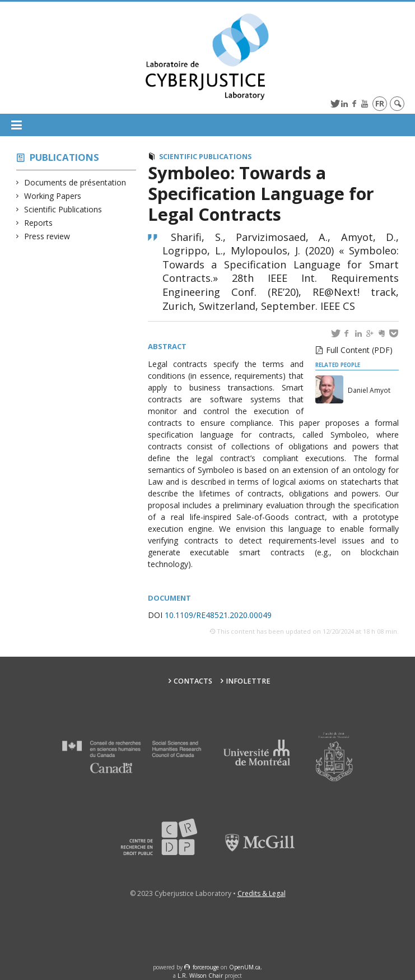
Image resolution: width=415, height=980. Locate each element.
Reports (39, 223)
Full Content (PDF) (359, 350)
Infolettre (248, 681)
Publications (64, 157)
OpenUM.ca (245, 967)
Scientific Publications (63, 209)
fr (380, 103)
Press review (47, 236)
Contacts (193, 681)
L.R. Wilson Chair (200, 976)
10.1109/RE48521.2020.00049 (217, 615)
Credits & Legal (262, 893)
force (206, 967)
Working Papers (53, 196)
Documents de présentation (75, 182)
